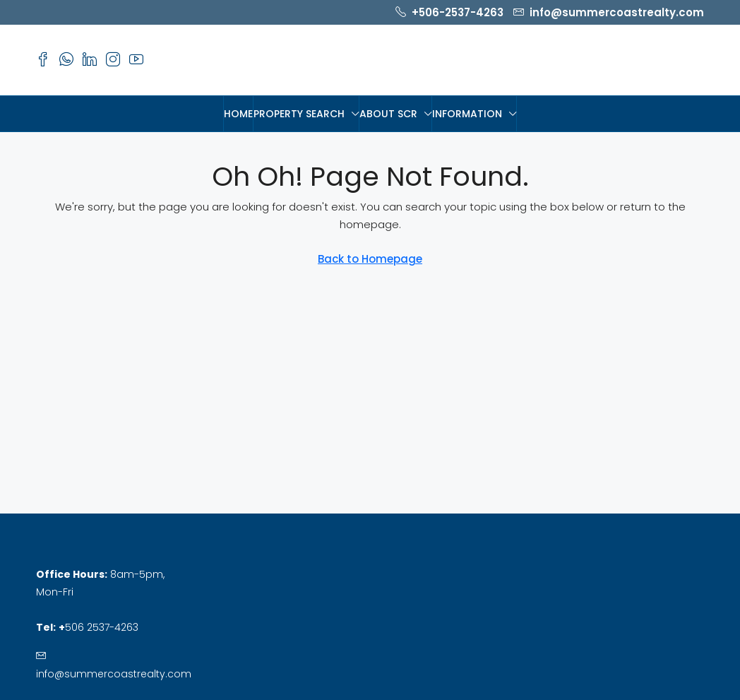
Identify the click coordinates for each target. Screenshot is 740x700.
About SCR (388, 114)
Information (467, 114)
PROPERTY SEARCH (299, 114)
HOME (238, 114)
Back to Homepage (370, 259)
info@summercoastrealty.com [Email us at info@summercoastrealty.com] (114, 674)
